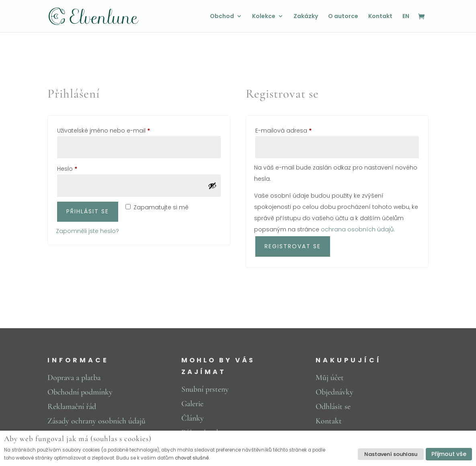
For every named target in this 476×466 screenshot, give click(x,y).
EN (406, 17)
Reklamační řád (72, 407)
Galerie (192, 404)
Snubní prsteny (205, 389)
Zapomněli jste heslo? (87, 231)
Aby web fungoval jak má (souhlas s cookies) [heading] (78, 439)
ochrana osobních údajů (357, 229)
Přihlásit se (88, 211)
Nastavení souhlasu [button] (391, 454)
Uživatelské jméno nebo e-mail (115, 130)
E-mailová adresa (294, 130)
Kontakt (380, 17)
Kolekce (264, 17)
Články (193, 418)
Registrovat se (293, 246)
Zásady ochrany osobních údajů (96, 421)
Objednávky (334, 392)
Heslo (78, 168)
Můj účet (330, 378)
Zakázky (306, 17)
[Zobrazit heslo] (212, 186)
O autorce (343, 17)
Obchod (222, 17)
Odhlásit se (333, 407)
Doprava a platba (74, 378)
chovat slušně (192, 458)
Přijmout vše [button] (449, 454)
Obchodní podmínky (80, 392)
